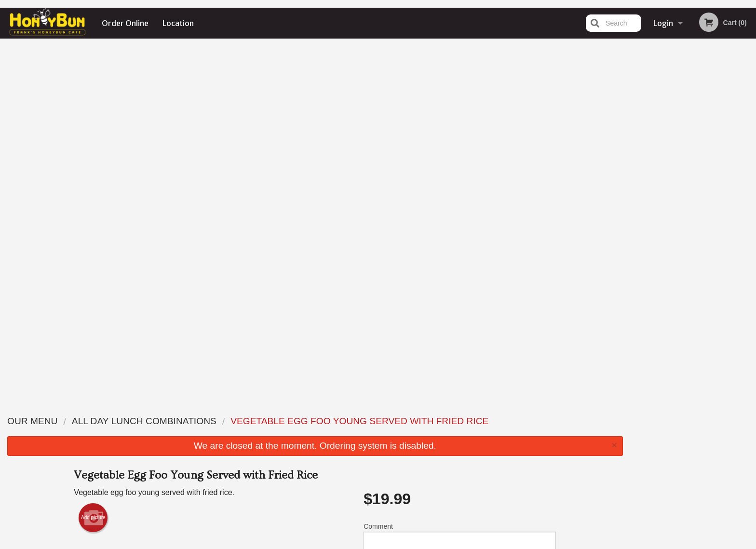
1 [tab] (657, 199)
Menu (353, 421)
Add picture (93, 164)
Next (749, 137)
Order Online (125, 23)
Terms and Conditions (455, 433)
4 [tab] (701, 199)
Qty (393, 224)
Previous (638, 137)
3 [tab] (686, 199)
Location (178, 23)
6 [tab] (729, 199)
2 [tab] (672, 199)
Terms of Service (394, 543)
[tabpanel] (693, 137)
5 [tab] (715, 199)
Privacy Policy (445, 444)
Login (663, 23)
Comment (460, 185)
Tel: (531, 444)
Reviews (437, 421)
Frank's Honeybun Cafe (193, 408)
